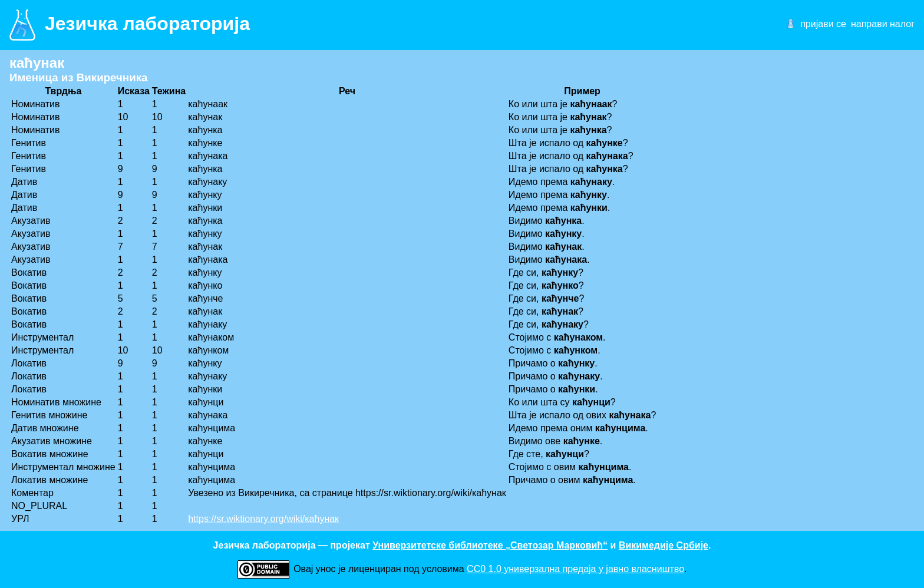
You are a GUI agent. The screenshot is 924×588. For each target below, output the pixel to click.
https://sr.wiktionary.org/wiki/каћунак (263, 519)
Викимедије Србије (664, 545)
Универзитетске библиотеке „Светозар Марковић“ (490, 545)
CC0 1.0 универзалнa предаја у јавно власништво (575, 569)
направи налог (883, 24)
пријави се (823, 24)
